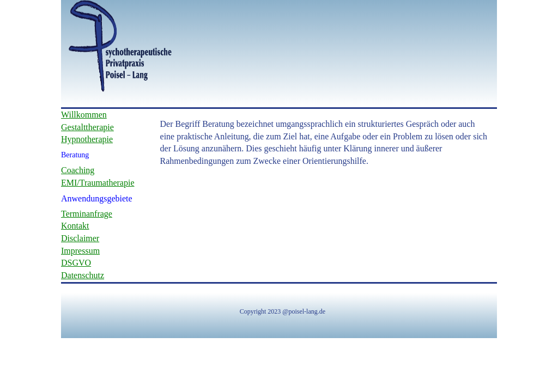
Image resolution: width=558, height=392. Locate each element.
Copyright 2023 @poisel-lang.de (283, 311)
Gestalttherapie (87, 127)
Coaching (78, 170)
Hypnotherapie (87, 139)
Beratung (75, 155)
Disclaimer (80, 238)
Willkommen (84, 115)
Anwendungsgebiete (97, 198)
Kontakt (75, 226)
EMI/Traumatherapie (98, 183)
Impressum (80, 251)
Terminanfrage (87, 214)
